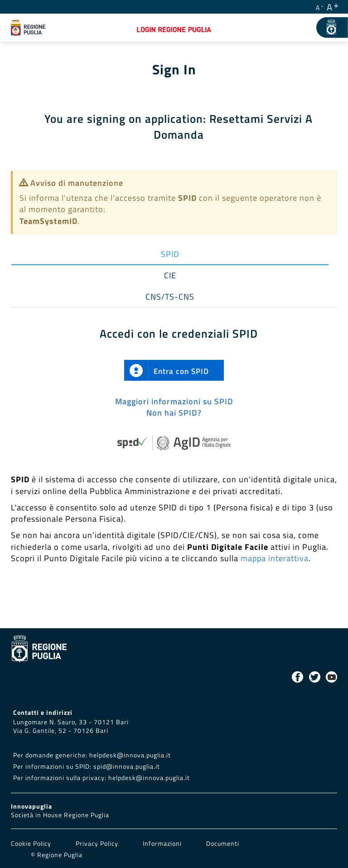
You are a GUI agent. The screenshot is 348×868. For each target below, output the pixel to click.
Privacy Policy (98, 844)
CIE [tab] (170, 275)
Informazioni (162, 844)
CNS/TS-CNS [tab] (170, 297)
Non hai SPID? (174, 413)
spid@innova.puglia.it (127, 766)
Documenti (223, 844)
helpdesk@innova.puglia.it (130, 755)
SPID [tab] (170, 254)
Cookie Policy (32, 844)
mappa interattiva (275, 558)
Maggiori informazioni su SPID (174, 401)
